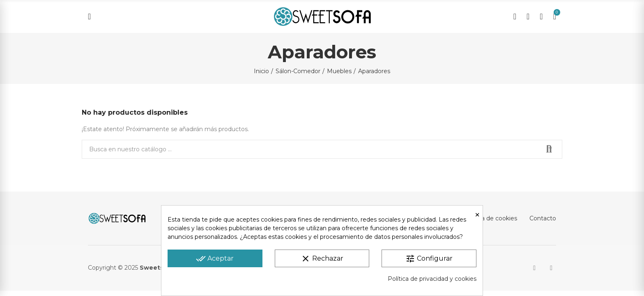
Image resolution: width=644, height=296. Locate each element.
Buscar (549, 149)
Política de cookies (490, 218)
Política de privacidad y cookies (432, 279)
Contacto (543, 218)
